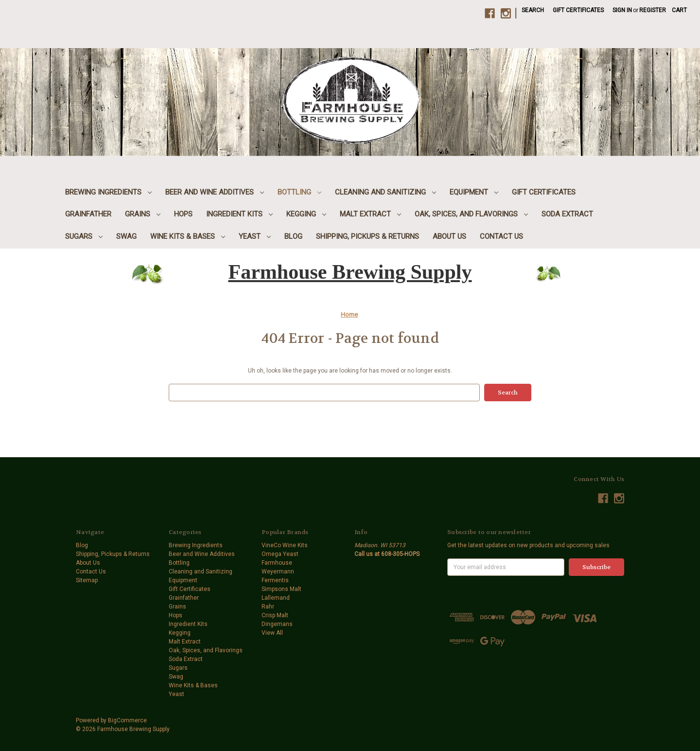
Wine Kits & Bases (188, 236)
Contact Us (501, 236)
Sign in (622, 10)
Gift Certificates (578, 10)
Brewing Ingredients (108, 192)
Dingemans (277, 624)
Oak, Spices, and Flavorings (471, 214)
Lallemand (276, 598)
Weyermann (278, 572)
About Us (449, 236)
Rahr (268, 607)
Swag (126, 236)
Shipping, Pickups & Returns (367, 236)
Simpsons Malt (281, 589)
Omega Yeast (280, 554)
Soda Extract (567, 214)
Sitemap (87, 580)
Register (653, 10)
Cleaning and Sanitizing (385, 192)
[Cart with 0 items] (679, 10)
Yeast (255, 236)
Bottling (299, 192)
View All (272, 633)
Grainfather (88, 214)
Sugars (84, 236)
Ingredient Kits (239, 214)
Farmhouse (277, 563)
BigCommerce (127, 720)
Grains (143, 214)
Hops (183, 214)
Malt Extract (370, 214)
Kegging (306, 214)
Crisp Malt (275, 615)
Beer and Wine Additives (215, 192)
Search (533, 10)
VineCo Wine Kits (285, 545)
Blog (293, 236)
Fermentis (275, 580)
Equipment (474, 192)
